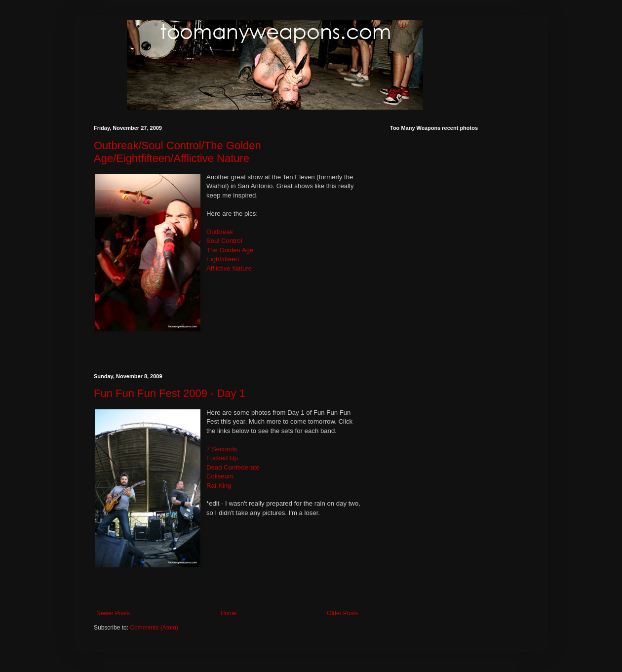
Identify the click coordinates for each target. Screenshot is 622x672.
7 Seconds (222, 449)
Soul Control (224, 241)
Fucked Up (222, 458)
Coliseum (220, 476)
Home (229, 613)
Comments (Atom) (154, 628)
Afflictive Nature (229, 268)
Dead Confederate (233, 467)
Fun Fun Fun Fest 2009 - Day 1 (170, 393)
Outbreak (220, 232)
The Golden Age (230, 250)
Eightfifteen (223, 259)
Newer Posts (113, 613)
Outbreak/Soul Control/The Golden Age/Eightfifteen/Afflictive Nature (177, 152)
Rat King (219, 486)
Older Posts (342, 613)
